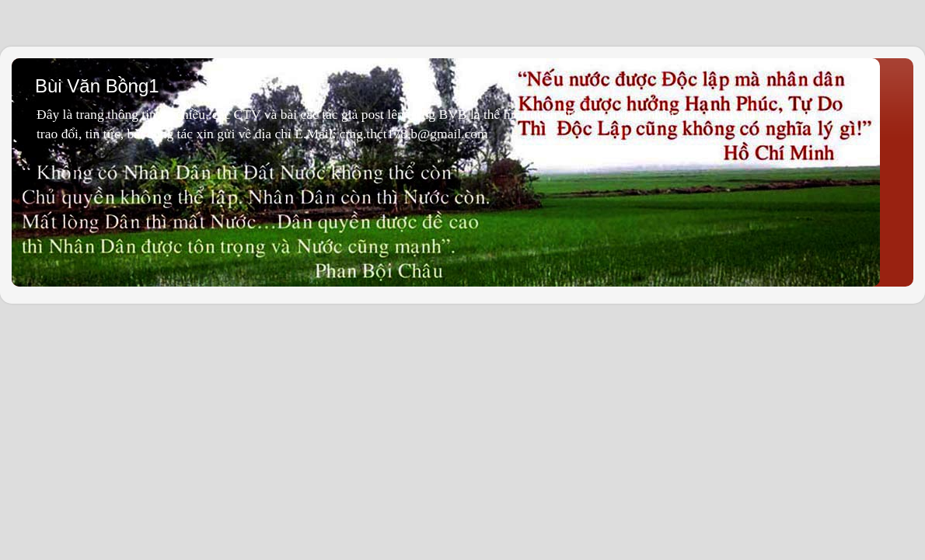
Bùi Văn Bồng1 (97, 86)
